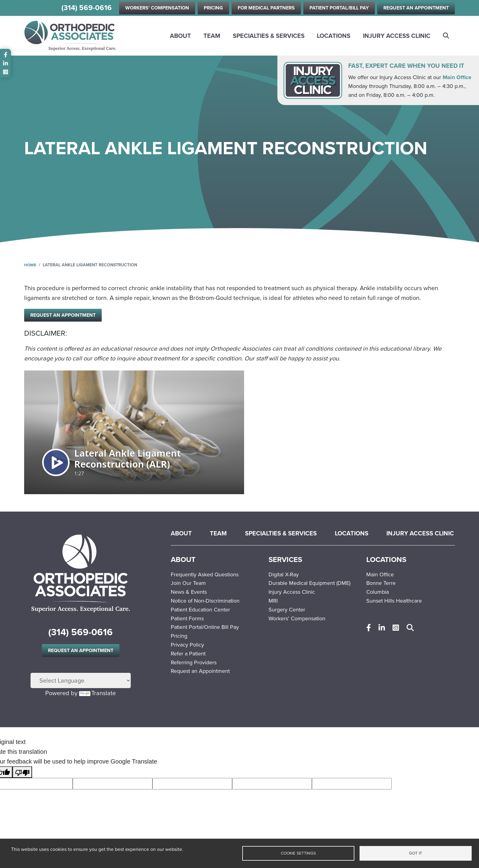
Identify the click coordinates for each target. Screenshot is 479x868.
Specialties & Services (269, 36)
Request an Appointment (416, 8)
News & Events (189, 593)
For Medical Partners (266, 8)
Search (446, 36)
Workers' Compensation (157, 8)
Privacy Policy (187, 646)
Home (30, 265)
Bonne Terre (381, 584)
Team (212, 36)
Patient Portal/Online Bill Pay (205, 628)
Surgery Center (287, 610)
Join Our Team (188, 584)
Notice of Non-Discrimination (205, 602)
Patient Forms (187, 619)
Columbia (378, 593)
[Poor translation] (22, 773)
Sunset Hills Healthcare (394, 602)
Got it (416, 853)
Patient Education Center (200, 610)
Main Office (457, 77)
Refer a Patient (188, 654)
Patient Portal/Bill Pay (339, 8)
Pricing (213, 8)
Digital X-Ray (284, 575)
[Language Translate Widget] (81, 681)
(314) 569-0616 (87, 8)
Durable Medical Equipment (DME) (309, 584)
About (180, 36)
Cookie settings (298, 853)
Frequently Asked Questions (205, 575)
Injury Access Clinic (397, 36)
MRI (273, 602)
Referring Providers (194, 663)
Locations (334, 36)
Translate (97, 694)
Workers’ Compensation (297, 619)
